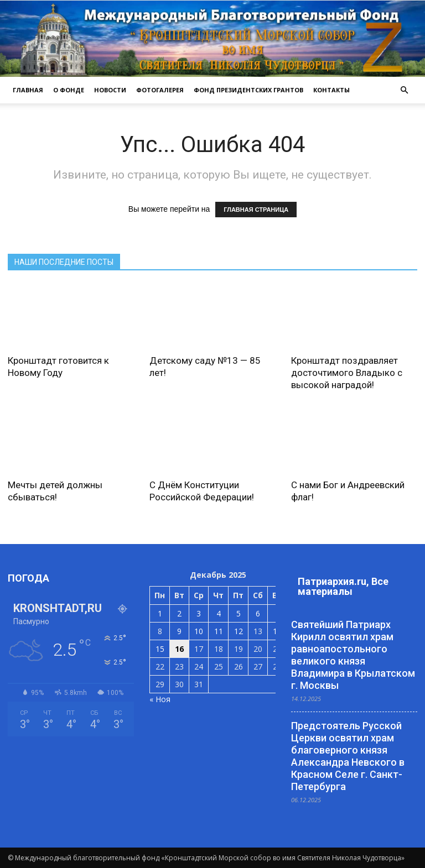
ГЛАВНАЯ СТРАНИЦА (256, 210)
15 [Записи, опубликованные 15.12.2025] (160, 649)
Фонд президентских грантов (248, 90)
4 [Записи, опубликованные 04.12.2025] (219, 613)
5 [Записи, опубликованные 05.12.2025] (239, 613)
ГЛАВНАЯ (28, 90)
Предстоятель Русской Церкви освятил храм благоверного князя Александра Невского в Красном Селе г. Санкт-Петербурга (348, 756)
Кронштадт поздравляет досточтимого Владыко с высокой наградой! (347, 373)
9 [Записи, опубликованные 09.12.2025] (179, 631)
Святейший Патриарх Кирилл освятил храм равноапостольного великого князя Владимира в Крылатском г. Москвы (353, 655)
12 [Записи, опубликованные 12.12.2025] (239, 631)
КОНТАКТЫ (331, 90)
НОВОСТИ (110, 90)
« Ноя (160, 699)
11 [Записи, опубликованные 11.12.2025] (219, 631)
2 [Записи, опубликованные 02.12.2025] (179, 613)
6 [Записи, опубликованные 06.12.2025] (258, 613)
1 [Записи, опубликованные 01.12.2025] (160, 613)
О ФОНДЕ (69, 90)
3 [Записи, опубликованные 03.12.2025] (199, 613)
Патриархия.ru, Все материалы (343, 586)
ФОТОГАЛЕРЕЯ (160, 90)
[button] (404, 90)
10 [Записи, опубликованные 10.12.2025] (199, 631)
